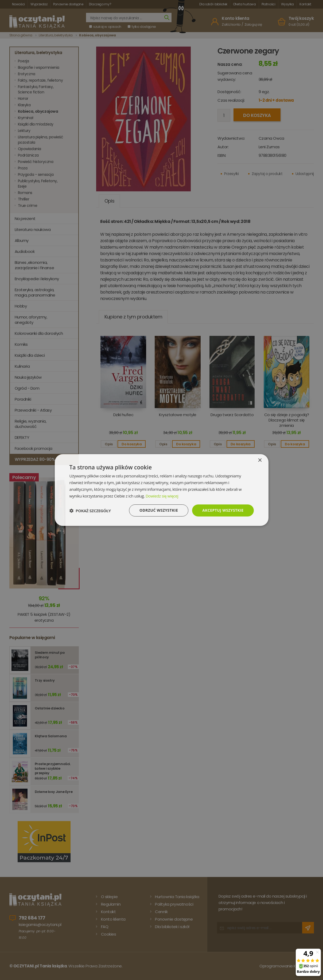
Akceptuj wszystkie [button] (223, 510)
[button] (90, 511)
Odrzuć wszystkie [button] (159, 510)
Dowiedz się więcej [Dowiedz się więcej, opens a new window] (162, 496)
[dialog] (161, 490)
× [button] (260, 460)
